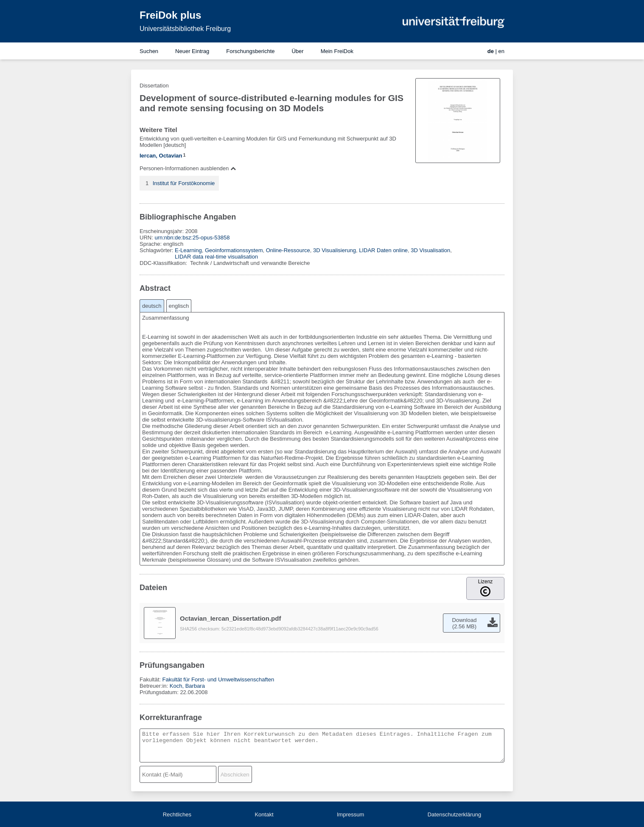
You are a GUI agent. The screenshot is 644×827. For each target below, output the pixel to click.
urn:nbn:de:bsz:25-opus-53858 (192, 238)
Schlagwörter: (157, 250)
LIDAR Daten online (383, 250)
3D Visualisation (430, 250)
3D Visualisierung (335, 250)
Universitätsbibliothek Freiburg (185, 29)
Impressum (350, 814)
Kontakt (264, 814)
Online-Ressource (288, 250)
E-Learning (188, 250)
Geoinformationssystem (234, 250)
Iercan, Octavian (161, 156)
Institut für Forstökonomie (184, 183)
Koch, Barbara (187, 686)
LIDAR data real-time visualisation (216, 257)
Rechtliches (177, 814)
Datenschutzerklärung (454, 814)
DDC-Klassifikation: (164, 263)
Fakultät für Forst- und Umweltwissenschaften (218, 679)
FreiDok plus (170, 15)
